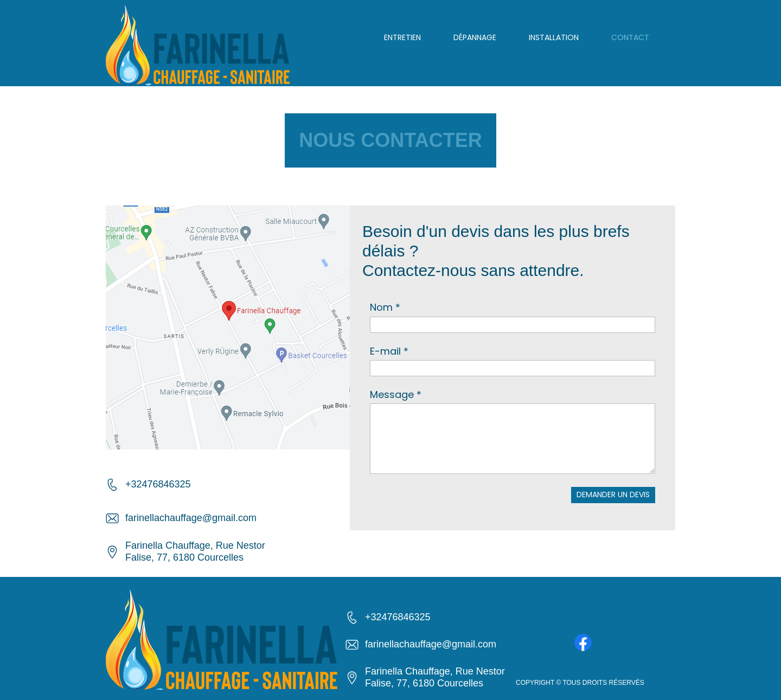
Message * (396, 394)
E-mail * (389, 351)
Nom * (385, 307)
